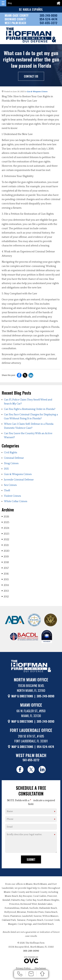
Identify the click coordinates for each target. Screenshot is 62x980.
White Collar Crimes (16, 501)
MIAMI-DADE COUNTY (17, 15)
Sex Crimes (10, 485)
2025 (5, 522)
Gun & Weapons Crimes (37, 92)
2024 (5, 528)
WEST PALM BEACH (15, 23)
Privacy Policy (23, 968)
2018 (5, 562)
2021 (5, 545)
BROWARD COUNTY (15, 19)
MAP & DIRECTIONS (22, 696)
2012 (5, 597)
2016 (5, 574)
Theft (7, 491)
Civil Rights (11, 453)
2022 (5, 539)
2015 (5, 579)
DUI (6, 469)
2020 (6, 551)
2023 (5, 534)
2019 (5, 557)
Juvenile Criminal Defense (19, 480)
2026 (5, 517)
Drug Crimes (11, 463)
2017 (5, 568)
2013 (5, 591)
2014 (5, 585)
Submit (31, 859)
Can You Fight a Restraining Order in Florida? (30, 409)
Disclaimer (40, 968)
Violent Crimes (12, 496)
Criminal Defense (14, 458)
